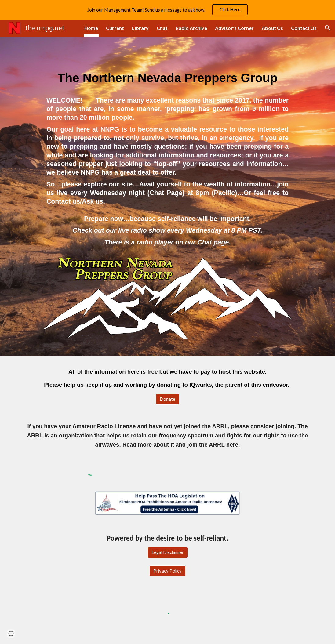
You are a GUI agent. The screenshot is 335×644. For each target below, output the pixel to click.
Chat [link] (162, 28)
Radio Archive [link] (191, 28)
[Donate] (167, 399)
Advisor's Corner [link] (234, 28)
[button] (328, 28)
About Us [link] (272, 28)
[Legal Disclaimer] (168, 552)
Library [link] (140, 28)
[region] (167, 10)
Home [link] (91, 28)
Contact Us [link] (304, 28)
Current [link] (115, 28)
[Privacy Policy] (167, 571)
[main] (167, 73)
